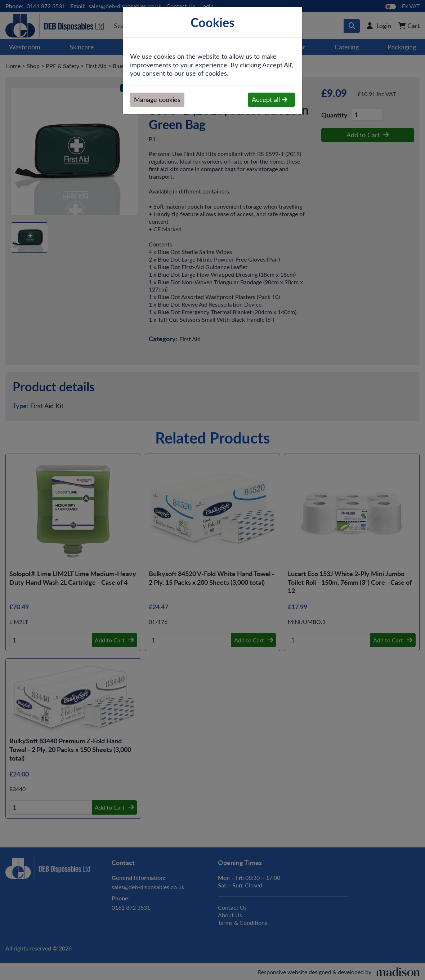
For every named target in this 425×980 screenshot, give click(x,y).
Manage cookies (157, 99)
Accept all (270, 99)
